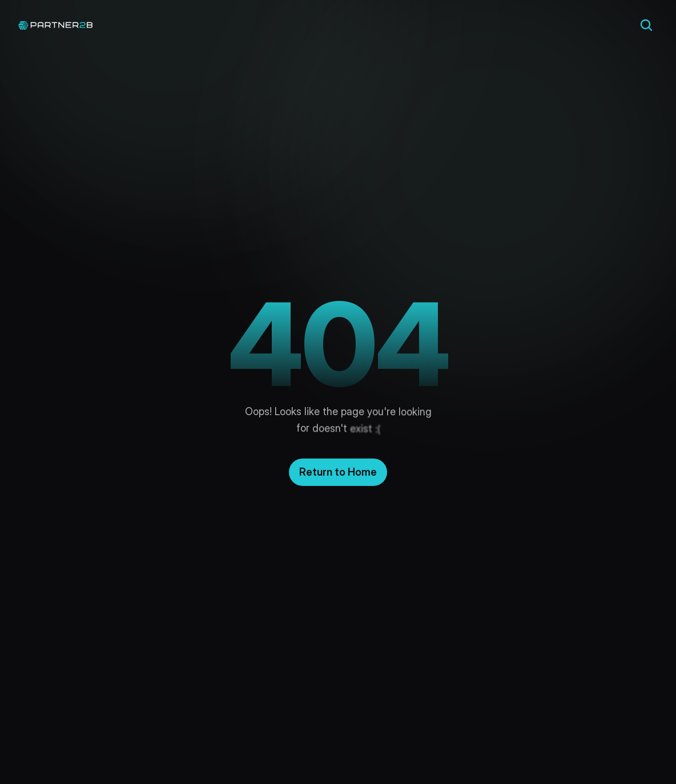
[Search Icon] (646, 25)
